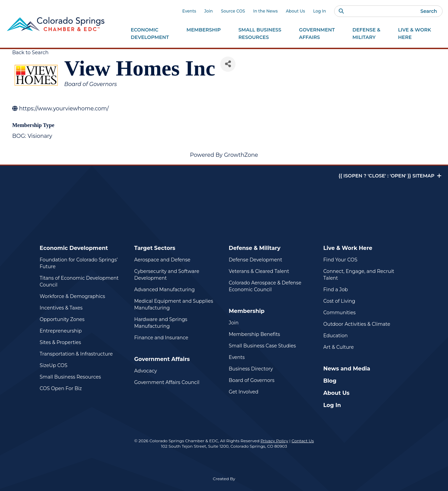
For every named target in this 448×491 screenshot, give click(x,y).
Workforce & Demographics (72, 296)
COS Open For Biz (61, 388)
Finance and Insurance (161, 338)
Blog (330, 381)
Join (209, 11)
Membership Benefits (254, 334)
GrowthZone (241, 155)
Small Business (260, 34)
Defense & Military (255, 248)
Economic (150, 34)
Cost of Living (339, 301)
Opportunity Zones (62, 319)
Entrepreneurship (61, 331)
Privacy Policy (274, 441)
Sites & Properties (60, 342)
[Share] (228, 64)
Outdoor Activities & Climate (357, 324)
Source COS (233, 11)
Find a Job (335, 290)
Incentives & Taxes (61, 308)
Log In (320, 11)
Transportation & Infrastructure (76, 354)
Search (429, 11)
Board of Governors (252, 380)
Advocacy (146, 371)
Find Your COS (340, 260)
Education (335, 336)
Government (317, 34)
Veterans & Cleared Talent (259, 271)
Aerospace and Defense (162, 260)
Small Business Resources (70, 377)
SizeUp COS (54, 365)
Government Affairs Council (167, 382)
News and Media (347, 369)
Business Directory (251, 369)
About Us (296, 11)
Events (189, 11)
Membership (247, 311)
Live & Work (414, 34)
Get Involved (243, 392)
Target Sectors (155, 248)
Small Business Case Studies (262, 346)
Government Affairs (162, 359)
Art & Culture (339, 347)
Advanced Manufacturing (165, 290)
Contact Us (303, 441)
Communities (339, 313)
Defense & (366, 34)
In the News (266, 11)
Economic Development (74, 248)
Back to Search (30, 52)
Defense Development (256, 260)
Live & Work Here (348, 248)
